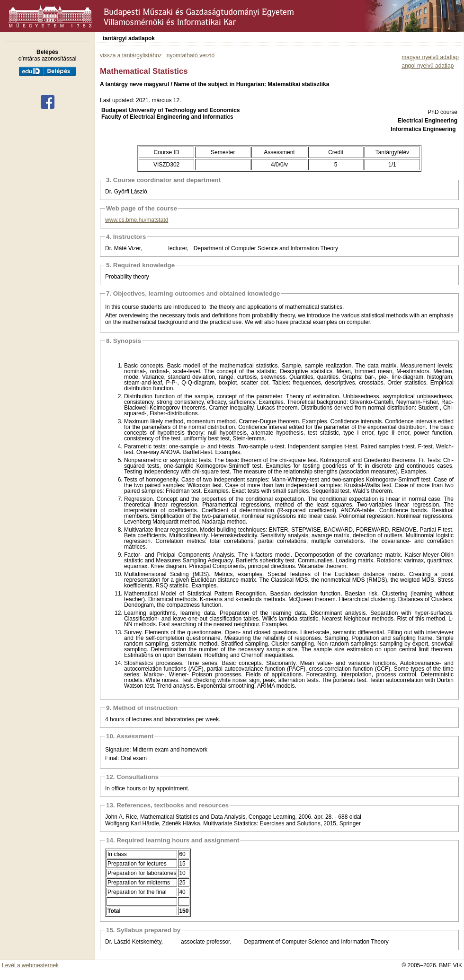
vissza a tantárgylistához (131, 55)
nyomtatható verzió (191, 55)
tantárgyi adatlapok (129, 38)
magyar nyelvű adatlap (430, 57)
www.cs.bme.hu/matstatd (137, 220)
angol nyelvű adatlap (428, 66)
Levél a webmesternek (30, 965)
